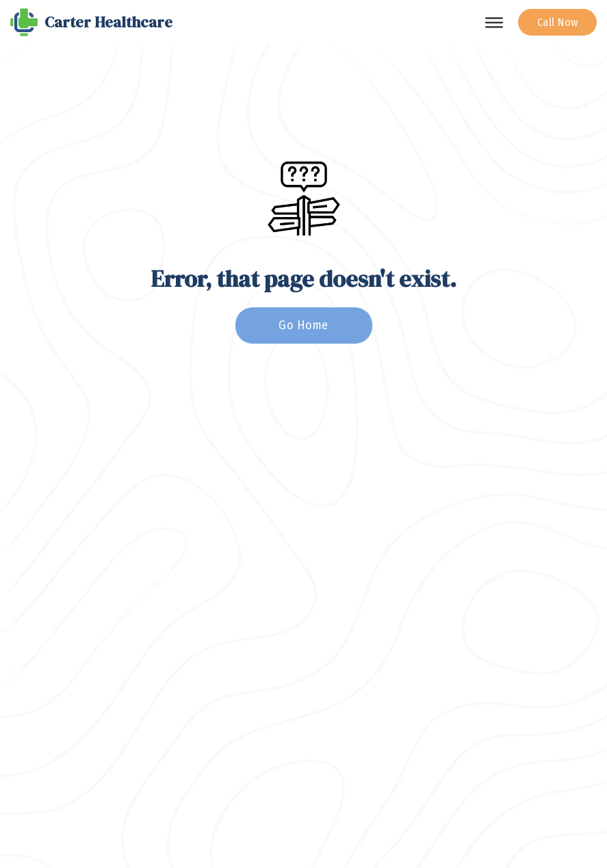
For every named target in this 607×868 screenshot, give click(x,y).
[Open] (494, 23)
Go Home (303, 325)
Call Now (558, 22)
